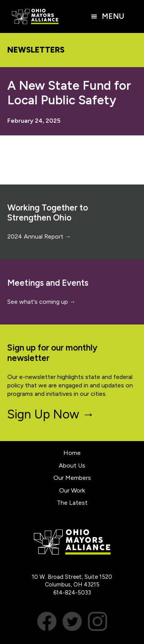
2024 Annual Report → (39, 236)
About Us (72, 465)
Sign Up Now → (51, 414)
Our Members (72, 478)
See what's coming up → (41, 302)
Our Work (72, 490)
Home (72, 453)
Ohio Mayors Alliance (35, 16)
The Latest (72, 503)
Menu (113, 16)
